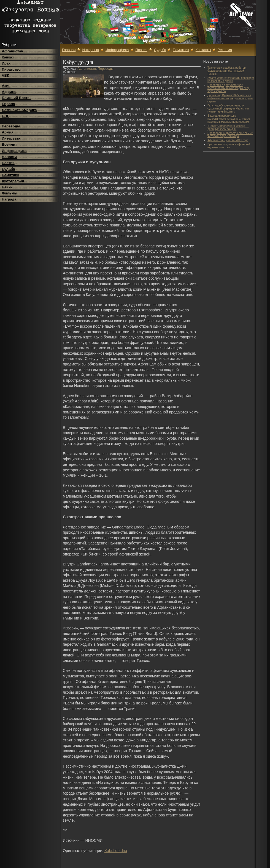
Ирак (6, 63)
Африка (9, 92)
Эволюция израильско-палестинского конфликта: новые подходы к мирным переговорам (229, 119)
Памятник (11, 175)
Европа (9, 104)
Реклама (225, 50)
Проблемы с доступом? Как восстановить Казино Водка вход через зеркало (229, 88)
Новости (10, 157)
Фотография (13, 181)
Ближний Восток (17, 98)
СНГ (6, 116)
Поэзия (8, 163)
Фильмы (10, 193)
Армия (8, 132)
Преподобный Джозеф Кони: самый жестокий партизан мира (230, 135)
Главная (69, 50)
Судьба (9, 169)
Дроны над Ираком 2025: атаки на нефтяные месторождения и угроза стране (230, 98)
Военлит (10, 144)
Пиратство (11, 69)
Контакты (203, 50)
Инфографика (14, 151)
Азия (6, 86)
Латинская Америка (19, 110)
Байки (7, 187)
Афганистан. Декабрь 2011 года (228, 140)
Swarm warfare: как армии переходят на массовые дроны (231, 79)
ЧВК (6, 75)
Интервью (11, 138)
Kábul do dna (116, 851)
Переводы (11, 126)
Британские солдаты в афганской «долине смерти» (229, 146)
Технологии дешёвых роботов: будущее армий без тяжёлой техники (227, 71)
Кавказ (8, 57)
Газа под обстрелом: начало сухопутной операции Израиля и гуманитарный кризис (228, 109)
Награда (9, 199)
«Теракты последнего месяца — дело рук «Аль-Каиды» (228, 127)
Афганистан (13, 51)
